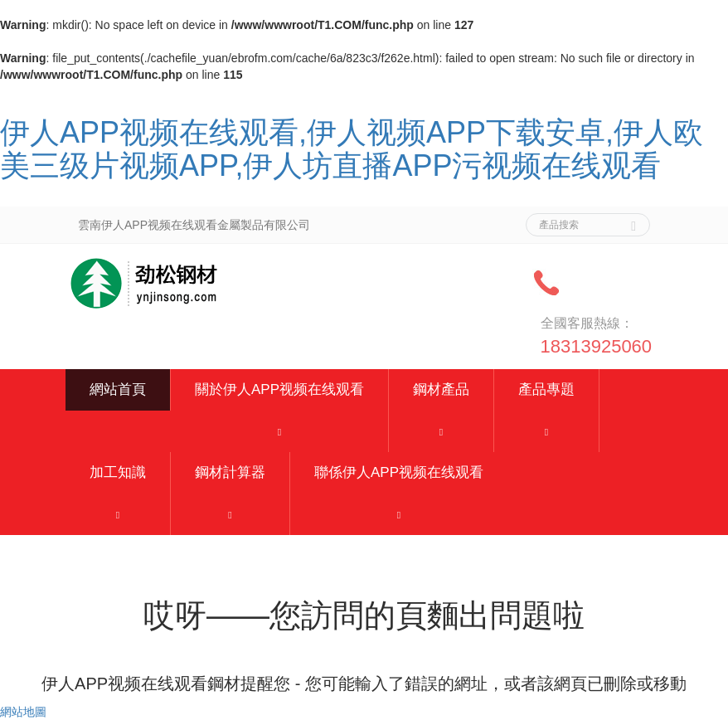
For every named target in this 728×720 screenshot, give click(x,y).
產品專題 (546, 389)
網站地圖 (23, 712)
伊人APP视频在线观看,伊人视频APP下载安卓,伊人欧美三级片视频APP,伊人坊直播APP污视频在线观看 (352, 149)
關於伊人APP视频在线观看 (279, 389)
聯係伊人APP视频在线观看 (399, 472)
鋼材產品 (441, 389)
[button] (279, 431)
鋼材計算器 (230, 472)
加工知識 (118, 472)
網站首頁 (118, 389)
